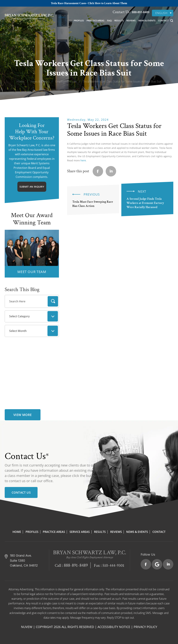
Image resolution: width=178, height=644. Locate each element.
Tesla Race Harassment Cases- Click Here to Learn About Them (89, 3)
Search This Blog (22, 290)
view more (23, 415)
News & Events (147, 20)
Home (17, 532)
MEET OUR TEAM (32, 272)
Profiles (79, 20)
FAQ (109, 20)
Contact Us (21, 492)
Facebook (146, 564)
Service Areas (80, 532)
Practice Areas (95, 20)
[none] (163, 13)
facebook (98, 171)
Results (119, 20)
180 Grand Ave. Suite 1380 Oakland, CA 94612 (24, 561)
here (83, 160)
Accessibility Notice (114, 627)
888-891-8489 (140, 12)
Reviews (131, 20)
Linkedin (111, 171)
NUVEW (27, 627)
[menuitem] (163, 13)
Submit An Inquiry (32, 187)
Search (53, 301)
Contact (163, 20)
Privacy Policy (145, 627)
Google (157, 564)
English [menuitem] (161, 13)
